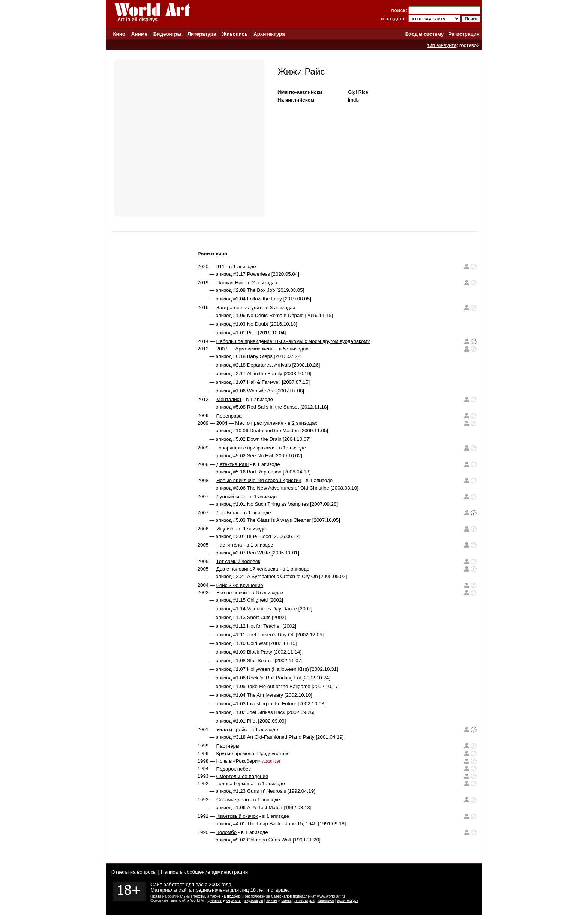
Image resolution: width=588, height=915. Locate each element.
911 (220, 267)
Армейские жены (255, 349)
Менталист (229, 399)
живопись (326, 901)
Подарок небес (234, 769)
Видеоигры (167, 34)
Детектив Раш (232, 464)
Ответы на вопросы (134, 872)
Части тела (229, 545)
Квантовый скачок (237, 816)
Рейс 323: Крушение (240, 585)
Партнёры (228, 746)
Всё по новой (232, 593)
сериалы (234, 901)
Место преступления (259, 423)
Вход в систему (424, 34)
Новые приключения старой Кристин (259, 480)
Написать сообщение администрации (204, 872)
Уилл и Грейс (232, 729)
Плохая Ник (230, 283)
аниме (272, 901)
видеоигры (254, 901)
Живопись (235, 34)
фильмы (215, 901)
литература (304, 901)
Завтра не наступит (239, 307)
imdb (353, 100)
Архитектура (269, 34)
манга (286, 901)
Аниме (139, 34)
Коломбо (226, 832)
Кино (119, 34)
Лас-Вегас (228, 513)
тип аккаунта (442, 45)
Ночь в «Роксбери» (238, 761)
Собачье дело (233, 800)
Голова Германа (235, 784)
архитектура (348, 901)
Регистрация (464, 34)
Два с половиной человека (247, 569)
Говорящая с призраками (245, 448)
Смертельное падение (242, 776)
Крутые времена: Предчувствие (253, 753)
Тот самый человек (238, 561)
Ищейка (226, 529)
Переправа (229, 416)
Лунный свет (231, 497)
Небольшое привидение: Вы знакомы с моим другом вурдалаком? (293, 341)
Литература (202, 34)
